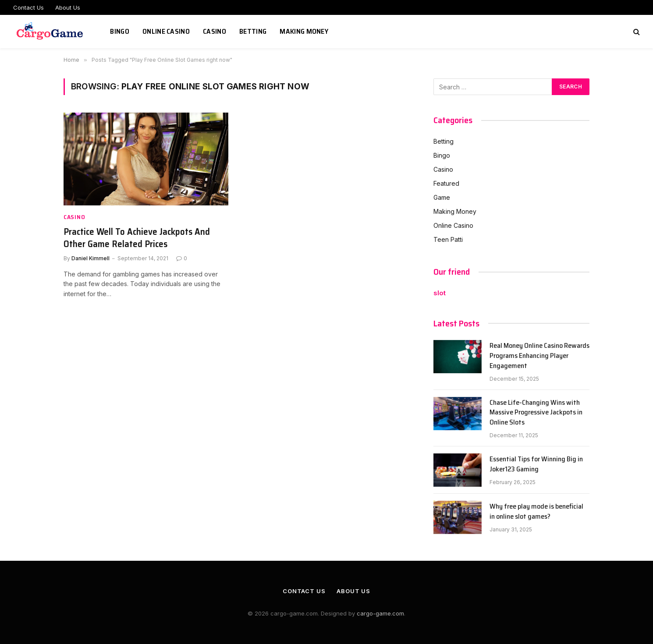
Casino (215, 31)
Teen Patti (448, 239)
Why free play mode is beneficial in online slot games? (536, 512)
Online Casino (166, 31)
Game (442, 197)
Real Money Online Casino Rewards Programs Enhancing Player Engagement (539, 356)
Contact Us (28, 7)
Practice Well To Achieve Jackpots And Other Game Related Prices (137, 238)
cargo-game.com (380, 613)
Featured (446, 183)
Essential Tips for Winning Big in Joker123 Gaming (536, 464)
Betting (253, 31)
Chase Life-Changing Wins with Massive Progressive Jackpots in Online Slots (536, 413)
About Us (68, 7)
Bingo (120, 31)
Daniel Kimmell (90, 258)
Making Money (304, 31)
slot (440, 293)
